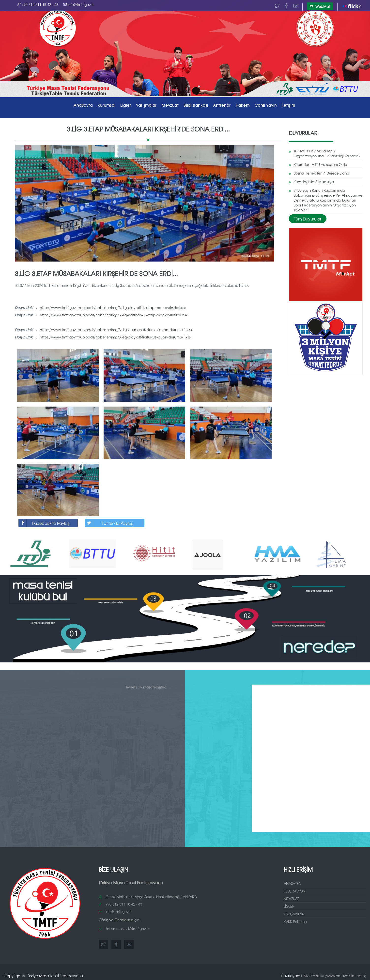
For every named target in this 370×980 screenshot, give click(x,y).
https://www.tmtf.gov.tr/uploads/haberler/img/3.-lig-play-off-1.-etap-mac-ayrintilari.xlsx (113, 306)
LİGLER (289, 905)
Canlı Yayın (266, 105)
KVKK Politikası (295, 920)
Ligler (126, 105)
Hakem (243, 105)
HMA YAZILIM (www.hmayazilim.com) (334, 974)
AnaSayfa (83, 105)
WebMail (320, 6)
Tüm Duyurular (308, 217)
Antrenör (222, 105)
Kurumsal (107, 105)
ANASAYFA (292, 882)
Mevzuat (170, 105)
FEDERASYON (294, 889)
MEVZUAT (291, 897)
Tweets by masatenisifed (146, 685)
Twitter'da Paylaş (109, 521)
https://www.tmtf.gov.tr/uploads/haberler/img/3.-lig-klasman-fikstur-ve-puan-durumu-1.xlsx (116, 328)
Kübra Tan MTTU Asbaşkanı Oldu (320, 163)
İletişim (288, 105)
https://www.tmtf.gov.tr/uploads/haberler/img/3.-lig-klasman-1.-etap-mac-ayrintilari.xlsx (114, 313)
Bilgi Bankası (196, 105)
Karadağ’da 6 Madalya (314, 180)
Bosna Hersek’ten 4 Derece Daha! (322, 172)
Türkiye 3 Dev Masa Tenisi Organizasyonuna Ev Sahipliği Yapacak (327, 152)
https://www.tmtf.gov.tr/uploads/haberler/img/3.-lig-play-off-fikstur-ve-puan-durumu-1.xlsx (116, 336)
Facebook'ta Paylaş (44, 521)
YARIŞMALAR (294, 912)
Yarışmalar (146, 105)
